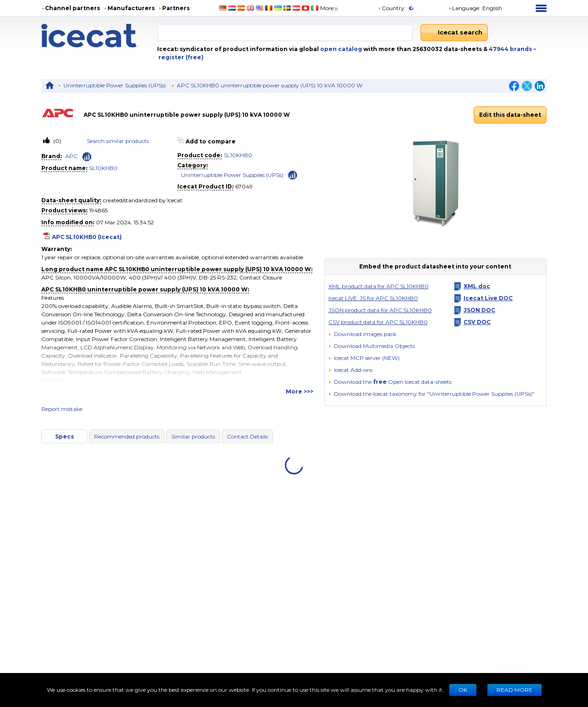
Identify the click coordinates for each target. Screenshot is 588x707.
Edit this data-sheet (510, 115)
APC (71, 156)
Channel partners (73, 8)
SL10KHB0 (103, 168)
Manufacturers (131, 8)
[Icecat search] (454, 33)
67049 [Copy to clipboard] (244, 186)
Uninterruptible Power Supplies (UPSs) (115, 85)
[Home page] (99, 36)
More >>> (300, 391)
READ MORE (514, 690)
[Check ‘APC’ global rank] (87, 157)
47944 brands (511, 49)
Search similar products (118, 141)
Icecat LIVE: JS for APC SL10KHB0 (373, 298)
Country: (392, 8)
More (330, 8)
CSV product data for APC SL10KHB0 (378, 322)
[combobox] (285, 33)
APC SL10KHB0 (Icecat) (87, 237)
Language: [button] (464, 8)
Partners (176, 8)
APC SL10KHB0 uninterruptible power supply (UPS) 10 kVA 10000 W (270, 85)
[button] (372, 346)
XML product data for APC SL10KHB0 (379, 286)
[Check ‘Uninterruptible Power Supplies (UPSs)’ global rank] (293, 174)
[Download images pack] (362, 334)
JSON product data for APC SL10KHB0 (380, 310)
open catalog (340, 49)
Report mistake (62, 409)
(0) (57, 141)
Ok (463, 690)
